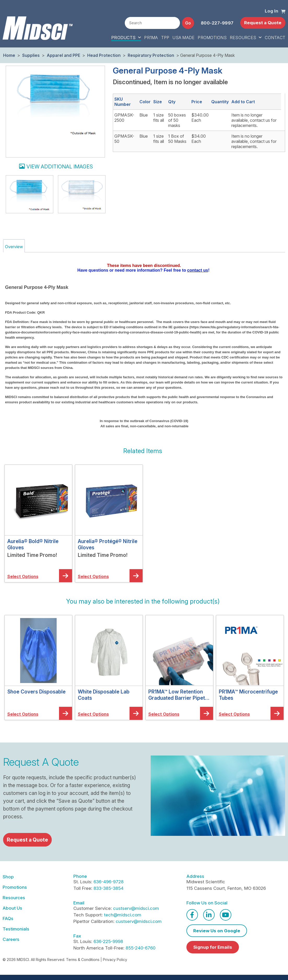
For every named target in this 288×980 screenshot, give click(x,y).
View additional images (60, 167)
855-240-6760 (140, 948)
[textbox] (152, 23)
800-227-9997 (217, 23)
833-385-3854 (108, 888)
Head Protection (104, 55)
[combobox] (152, 23)
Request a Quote (263, 23)
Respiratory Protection (151, 55)
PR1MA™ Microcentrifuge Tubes (248, 695)
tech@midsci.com (123, 915)
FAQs (8, 918)
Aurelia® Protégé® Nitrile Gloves (108, 544)
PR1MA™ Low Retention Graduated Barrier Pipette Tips (179, 695)
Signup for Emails (213, 947)
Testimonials (16, 929)
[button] (283, 11)
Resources (14, 898)
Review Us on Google (217, 931)
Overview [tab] (14, 247)
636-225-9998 (108, 941)
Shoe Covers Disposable (36, 692)
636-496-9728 (108, 882)
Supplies (31, 55)
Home (9, 55)
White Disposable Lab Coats (104, 695)
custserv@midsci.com (136, 908)
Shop (8, 877)
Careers (11, 939)
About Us (12, 908)
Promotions (15, 887)
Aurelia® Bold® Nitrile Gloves (33, 544)
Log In (272, 11)
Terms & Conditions (83, 960)
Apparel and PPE (63, 55)
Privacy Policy (115, 960)
